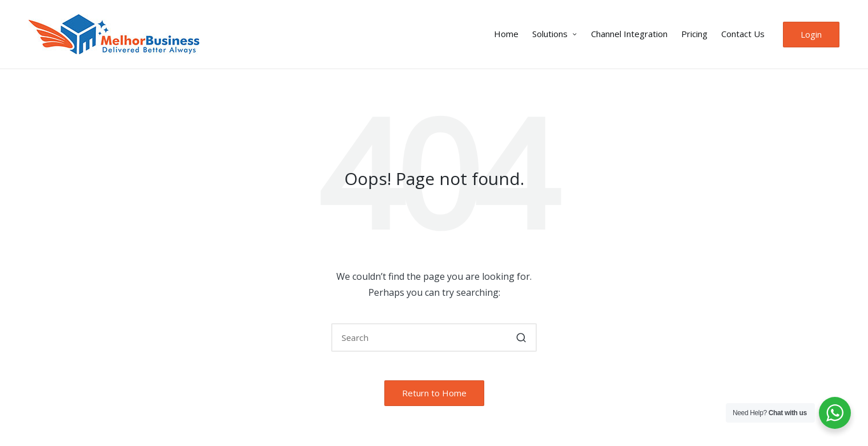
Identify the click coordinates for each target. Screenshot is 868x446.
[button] (811, 35)
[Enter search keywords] (434, 337)
